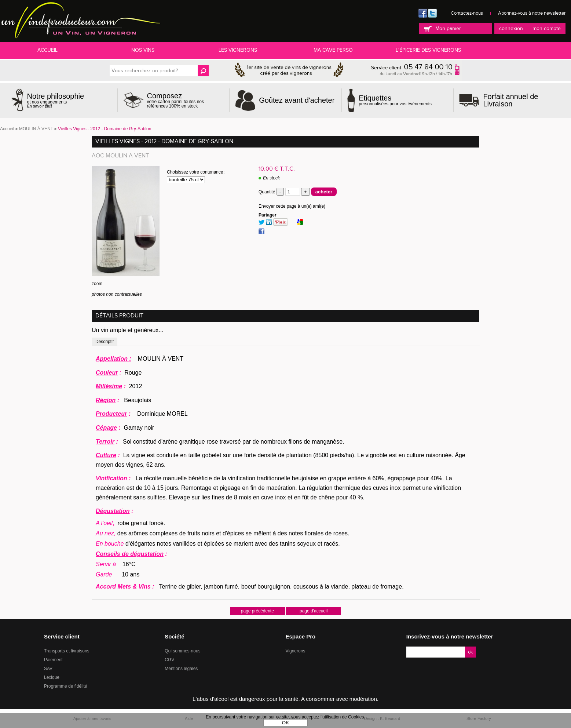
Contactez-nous (467, 13)
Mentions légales (181, 669)
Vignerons (296, 651)
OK (285, 723)
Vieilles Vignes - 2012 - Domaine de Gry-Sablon (164, 141)
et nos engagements (56, 100)
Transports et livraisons (67, 651)
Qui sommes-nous (182, 651)
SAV (48, 669)
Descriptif (105, 342)
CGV (169, 660)
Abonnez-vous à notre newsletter (532, 13)
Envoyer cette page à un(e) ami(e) (292, 206)
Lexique (52, 677)
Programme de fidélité (65, 686)
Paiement (53, 660)
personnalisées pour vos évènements (395, 100)
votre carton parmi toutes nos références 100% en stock (186, 100)
